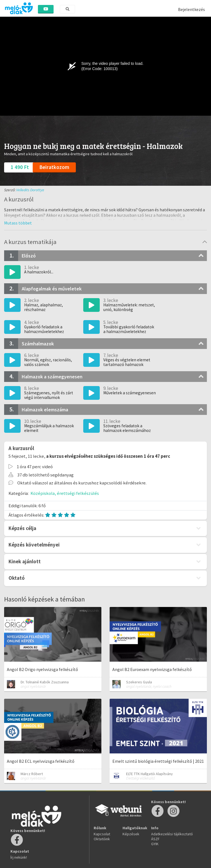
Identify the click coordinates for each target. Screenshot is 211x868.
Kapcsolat (102, 834)
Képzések (131, 834)
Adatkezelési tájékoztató (172, 834)
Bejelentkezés (191, 9)
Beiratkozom (54, 167)
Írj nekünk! (19, 857)
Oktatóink (102, 839)
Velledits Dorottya (30, 190)
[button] (18, 223)
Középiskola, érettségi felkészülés (65, 493)
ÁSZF (155, 839)
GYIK (155, 844)
